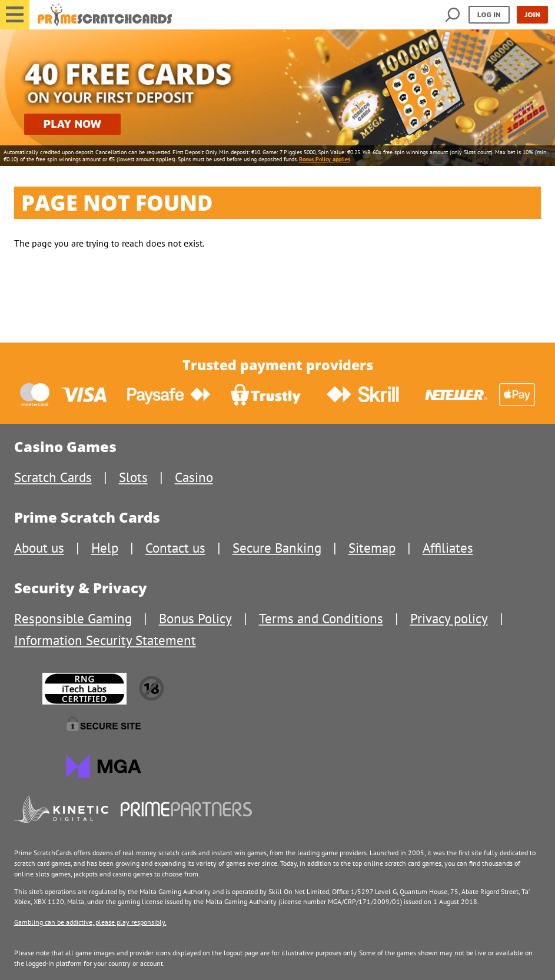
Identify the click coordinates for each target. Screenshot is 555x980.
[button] (15, 15)
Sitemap (372, 548)
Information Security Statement (105, 640)
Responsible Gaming (73, 618)
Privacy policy (449, 618)
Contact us (175, 548)
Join (532, 14)
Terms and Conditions (321, 618)
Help (105, 548)
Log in (489, 14)
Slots (133, 477)
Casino (194, 477)
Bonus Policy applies (325, 159)
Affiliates (448, 548)
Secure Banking (277, 548)
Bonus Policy (195, 618)
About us (39, 548)
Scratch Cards (53, 477)
